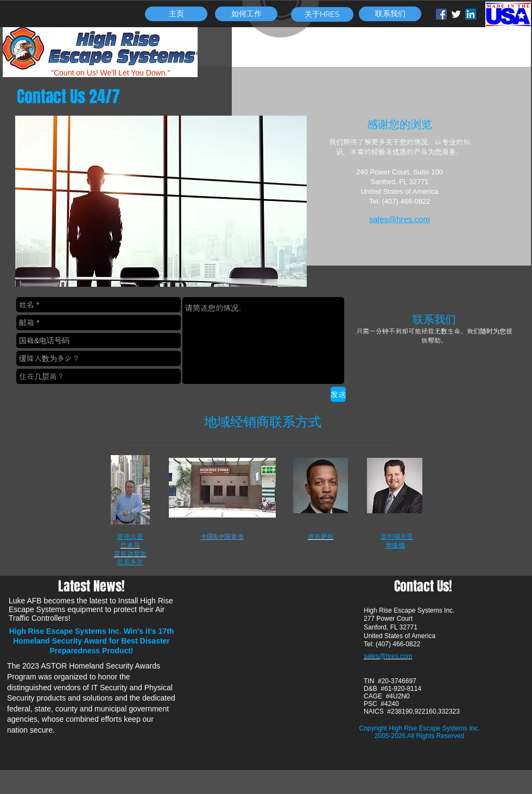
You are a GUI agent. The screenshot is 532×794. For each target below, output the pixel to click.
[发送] (338, 394)
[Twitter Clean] (456, 14)
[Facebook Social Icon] (441, 14)
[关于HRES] (322, 14)
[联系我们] (390, 14)
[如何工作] (246, 14)
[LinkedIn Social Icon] (471, 14)
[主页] (176, 14)
